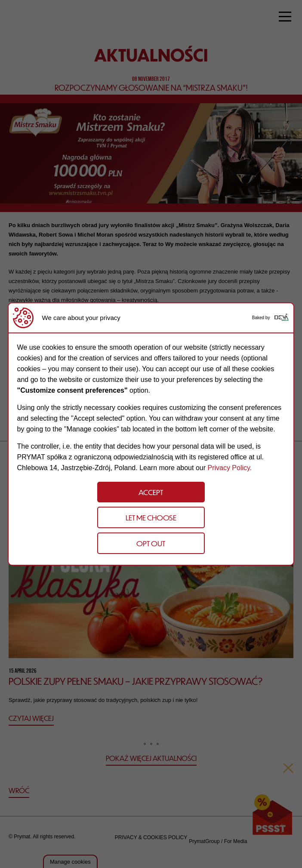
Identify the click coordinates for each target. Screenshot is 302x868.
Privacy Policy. (230, 468)
